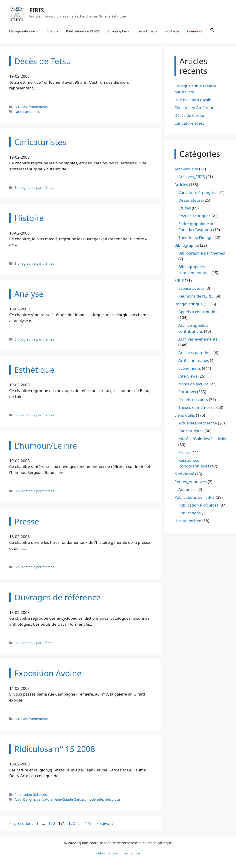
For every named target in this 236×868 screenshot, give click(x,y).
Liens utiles (185, 415)
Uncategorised (188, 521)
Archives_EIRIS (192, 177)
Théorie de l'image (195, 238)
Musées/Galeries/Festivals (202, 439)
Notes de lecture (193, 384)
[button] (212, 31)
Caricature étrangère (197, 193)
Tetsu (36, 112)
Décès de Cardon (190, 116)
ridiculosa (112, 800)
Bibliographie (119, 31)
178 (89, 824)
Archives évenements (31, 107)
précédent (21, 824)
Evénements (190, 368)
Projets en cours (193, 400)
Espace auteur (191, 288)
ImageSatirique (189, 304)
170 (52, 824)
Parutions (187, 392)
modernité (95, 800)
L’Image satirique (24, 31)
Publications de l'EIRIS (195, 497)
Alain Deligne (25, 800)
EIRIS (37, 10)
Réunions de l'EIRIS (196, 296)
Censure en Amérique (194, 108)
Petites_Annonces (191, 482)
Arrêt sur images (194, 361)
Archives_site (186, 169)
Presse (184, 453)
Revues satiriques (194, 216)
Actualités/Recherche (198, 423)
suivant (104, 824)
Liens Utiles (148, 31)
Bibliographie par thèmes (34, 188)
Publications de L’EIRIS (83, 31)
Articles (181, 185)
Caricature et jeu (190, 123)
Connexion (195, 31)
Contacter (173, 31)
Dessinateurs (190, 200)
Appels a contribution (198, 312)
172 (72, 824)
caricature (22, 112)
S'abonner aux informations (118, 853)
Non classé (184, 474)
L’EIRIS (52, 31)
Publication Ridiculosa (32, 795)
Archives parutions (195, 353)
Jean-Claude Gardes (70, 800)
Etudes (185, 208)
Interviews (188, 376)
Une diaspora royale (193, 100)
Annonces (187, 490)
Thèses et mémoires (197, 408)
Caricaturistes (191, 431)
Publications (190, 513)
